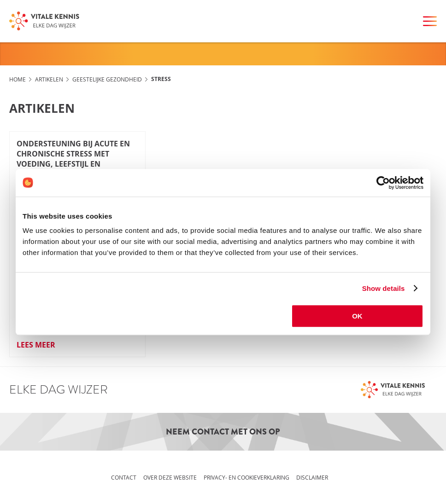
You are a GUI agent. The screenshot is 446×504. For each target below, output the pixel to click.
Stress (161, 79)
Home (18, 79)
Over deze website (170, 477)
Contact (124, 477)
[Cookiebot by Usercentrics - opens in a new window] (383, 183)
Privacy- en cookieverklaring (246, 477)
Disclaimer (312, 477)
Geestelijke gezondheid (107, 79)
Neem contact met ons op (223, 432)
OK (357, 316)
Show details (384, 288)
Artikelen (49, 79)
